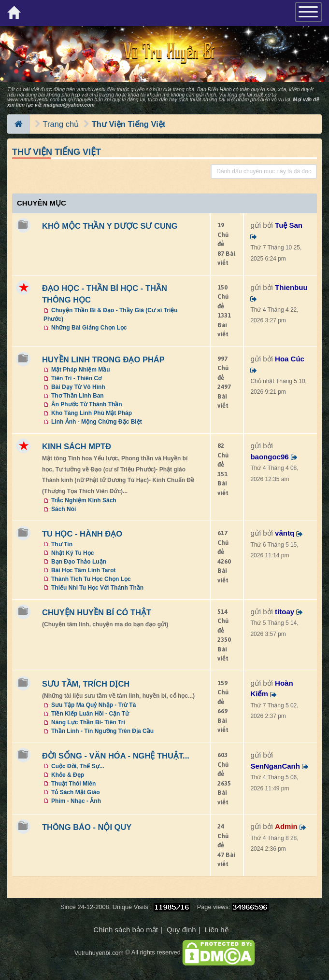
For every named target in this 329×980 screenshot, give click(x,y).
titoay (285, 612)
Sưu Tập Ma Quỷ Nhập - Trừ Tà (93, 705)
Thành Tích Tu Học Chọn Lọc (91, 579)
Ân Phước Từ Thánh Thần (87, 404)
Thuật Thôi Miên (73, 784)
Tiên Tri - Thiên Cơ (76, 378)
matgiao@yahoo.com (69, 105)
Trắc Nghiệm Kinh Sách (84, 500)
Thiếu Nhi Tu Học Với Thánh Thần (97, 588)
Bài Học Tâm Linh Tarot (83, 570)
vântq (285, 533)
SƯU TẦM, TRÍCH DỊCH (86, 684)
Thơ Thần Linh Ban (78, 396)
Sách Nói (64, 509)
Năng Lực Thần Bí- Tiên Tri (88, 722)
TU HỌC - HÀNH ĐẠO (82, 534)
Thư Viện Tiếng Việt (129, 124)
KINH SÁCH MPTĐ (77, 446)
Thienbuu (291, 287)
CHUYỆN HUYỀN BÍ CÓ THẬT (97, 612)
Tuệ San (289, 225)
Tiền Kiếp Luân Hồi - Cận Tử (90, 714)
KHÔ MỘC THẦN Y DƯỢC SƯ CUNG (110, 226)
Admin (286, 826)
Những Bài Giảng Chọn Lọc (89, 328)
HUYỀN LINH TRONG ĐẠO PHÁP (103, 359)
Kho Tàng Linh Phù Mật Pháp (92, 413)
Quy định (181, 930)
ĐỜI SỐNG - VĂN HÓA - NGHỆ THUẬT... (116, 756)
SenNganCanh (275, 766)
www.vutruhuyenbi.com (33, 99)
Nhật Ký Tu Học (72, 553)
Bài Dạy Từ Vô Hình (78, 387)
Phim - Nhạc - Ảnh (76, 801)
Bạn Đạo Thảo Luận (79, 562)
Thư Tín (62, 544)
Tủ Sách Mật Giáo (76, 792)
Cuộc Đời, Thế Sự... (78, 766)
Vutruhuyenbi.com (99, 953)
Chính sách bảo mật (126, 930)
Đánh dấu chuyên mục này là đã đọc (264, 171)
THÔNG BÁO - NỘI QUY (87, 827)
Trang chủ (61, 124)
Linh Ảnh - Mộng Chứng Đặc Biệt (97, 422)
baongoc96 (269, 457)
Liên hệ (217, 930)
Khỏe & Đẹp (68, 775)
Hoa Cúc (290, 359)
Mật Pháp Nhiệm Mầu (81, 370)
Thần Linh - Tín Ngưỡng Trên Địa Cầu (102, 731)
